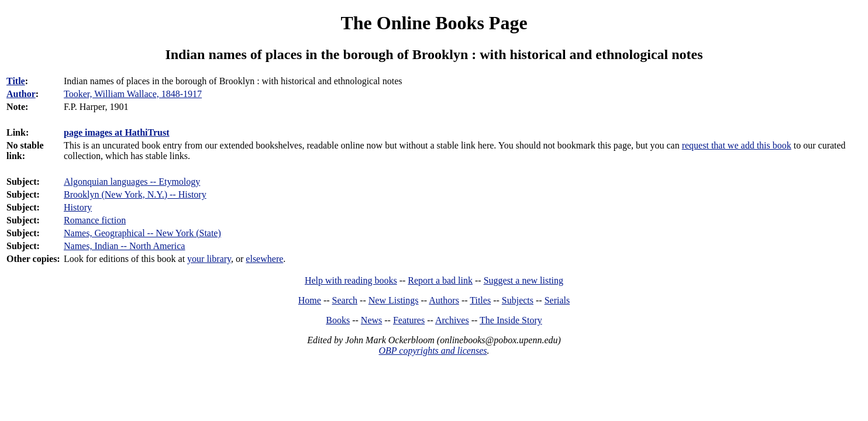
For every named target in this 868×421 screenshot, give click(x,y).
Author (21, 94)
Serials (557, 300)
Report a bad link (440, 280)
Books (338, 320)
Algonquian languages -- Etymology (132, 182)
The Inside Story (511, 320)
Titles (480, 300)
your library (209, 259)
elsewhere (264, 259)
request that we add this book (737, 145)
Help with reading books (351, 280)
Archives (452, 320)
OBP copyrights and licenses (433, 351)
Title (16, 81)
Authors (444, 300)
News (371, 320)
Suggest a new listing (523, 280)
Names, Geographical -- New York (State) (142, 233)
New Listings (394, 300)
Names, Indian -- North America (124, 246)
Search (345, 300)
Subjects (518, 300)
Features (409, 320)
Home (310, 300)
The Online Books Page (434, 23)
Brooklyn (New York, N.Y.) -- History (135, 194)
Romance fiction (95, 220)
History (78, 207)
